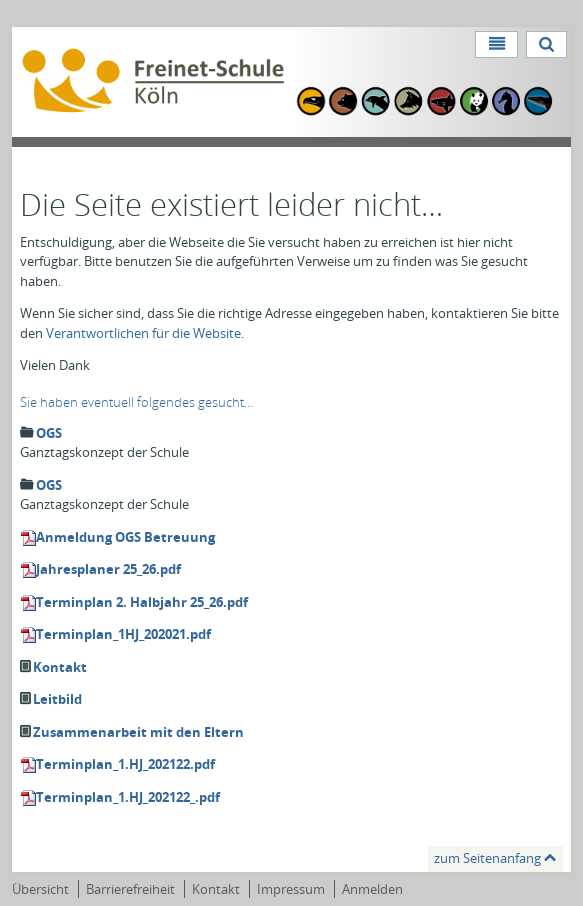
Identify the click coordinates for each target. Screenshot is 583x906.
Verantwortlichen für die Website (143, 333)
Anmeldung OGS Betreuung (125, 537)
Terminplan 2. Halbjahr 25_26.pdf (142, 602)
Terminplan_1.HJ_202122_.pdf (128, 797)
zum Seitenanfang (487, 858)
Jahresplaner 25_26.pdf (108, 569)
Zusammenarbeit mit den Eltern (138, 732)
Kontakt (60, 667)
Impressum (291, 889)
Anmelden (372, 889)
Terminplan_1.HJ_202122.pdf (125, 764)
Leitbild (57, 699)
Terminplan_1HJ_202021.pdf (123, 634)
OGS (49, 433)
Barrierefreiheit (130, 889)
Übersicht (40, 889)
